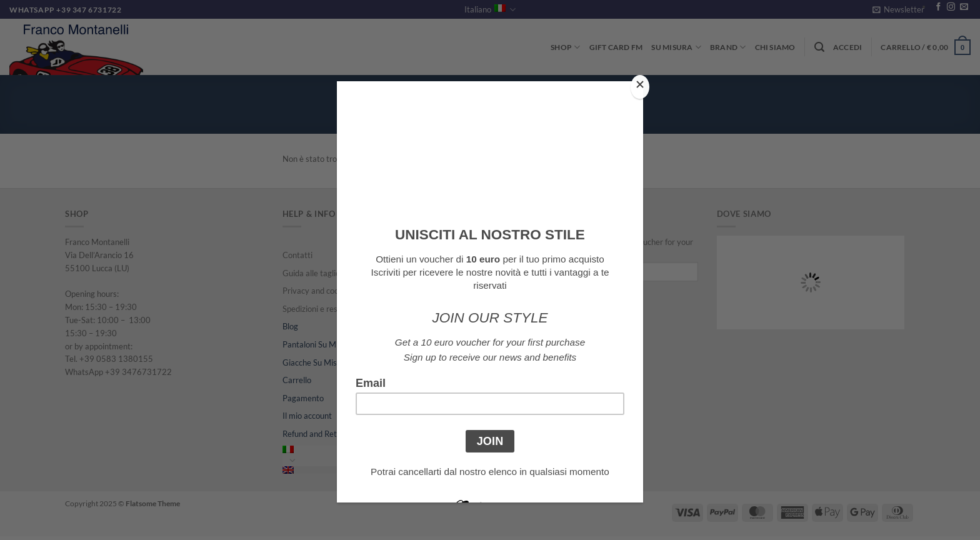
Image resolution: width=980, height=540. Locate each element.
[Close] (640, 87)
